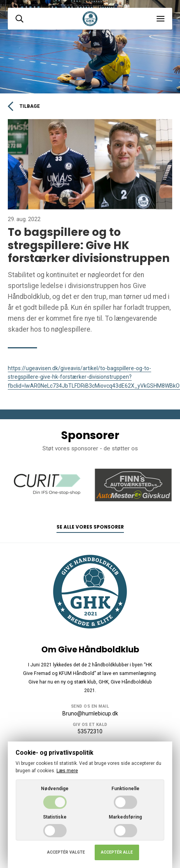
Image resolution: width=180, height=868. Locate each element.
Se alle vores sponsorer (90, 527)
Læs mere (67, 771)
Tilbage (24, 106)
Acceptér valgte (66, 852)
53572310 (90, 731)
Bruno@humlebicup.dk (90, 713)
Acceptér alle (117, 852)
